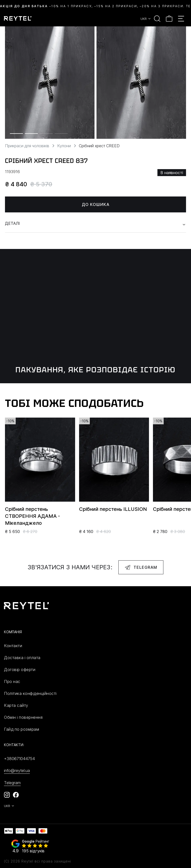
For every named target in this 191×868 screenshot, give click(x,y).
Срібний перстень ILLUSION (113, 509)
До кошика (96, 204)
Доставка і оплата (22, 658)
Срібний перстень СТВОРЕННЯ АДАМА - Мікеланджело (32, 516)
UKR (146, 19)
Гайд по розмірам (22, 729)
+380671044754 (19, 759)
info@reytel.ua (17, 771)
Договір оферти (20, 670)
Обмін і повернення (23, 717)
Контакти (13, 646)
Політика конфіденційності (30, 693)
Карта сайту (16, 705)
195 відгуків (33, 851)
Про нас (12, 681)
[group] (50, 83)
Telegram (141, 567)
